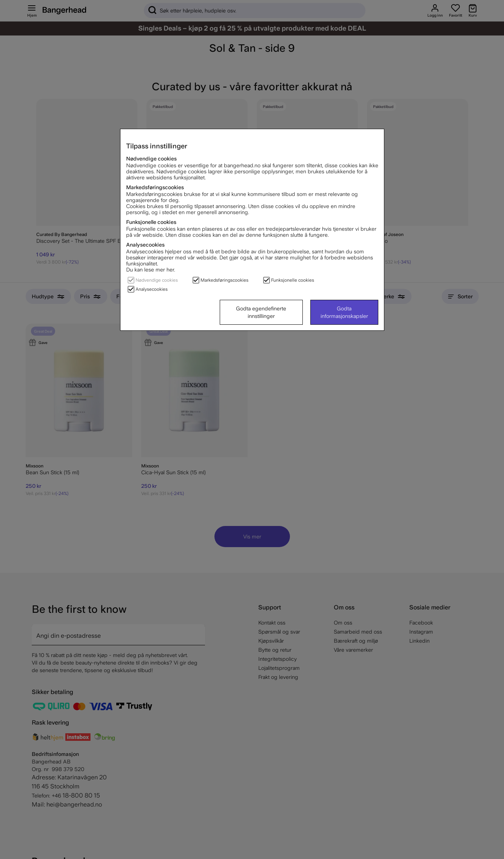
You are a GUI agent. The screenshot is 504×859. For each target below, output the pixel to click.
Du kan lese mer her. (151, 270)
